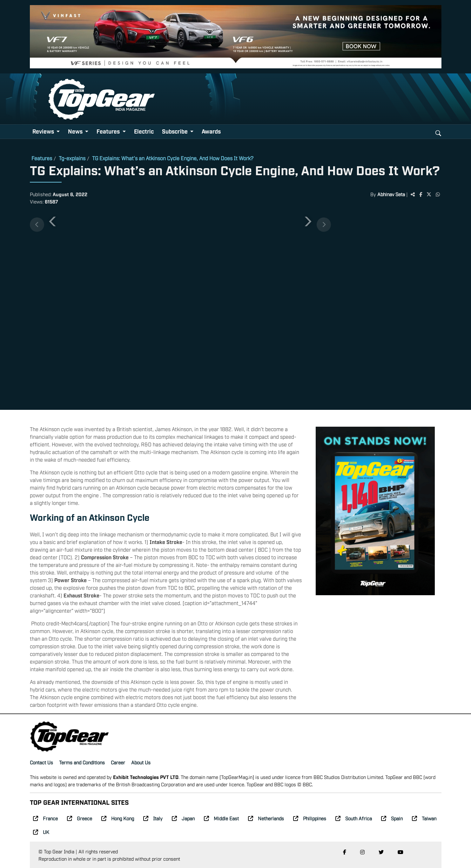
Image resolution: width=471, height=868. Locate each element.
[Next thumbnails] (324, 225)
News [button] (76, 131)
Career (118, 762)
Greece (80, 818)
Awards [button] (211, 131)
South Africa (354, 818)
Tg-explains (72, 158)
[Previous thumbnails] (37, 225)
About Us (141, 762)
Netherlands (266, 818)
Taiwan (424, 818)
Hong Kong (118, 818)
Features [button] (109, 131)
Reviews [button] (44, 131)
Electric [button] (144, 131)
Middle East (221, 818)
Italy (153, 818)
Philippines (310, 818)
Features (42, 158)
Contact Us (41, 762)
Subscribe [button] (175, 131)
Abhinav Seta (391, 194)
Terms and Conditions (82, 762)
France (45, 818)
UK (41, 832)
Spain (392, 818)
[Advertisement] (386, 307)
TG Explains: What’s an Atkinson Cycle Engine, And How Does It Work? (173, 158)
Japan (183, 818)
